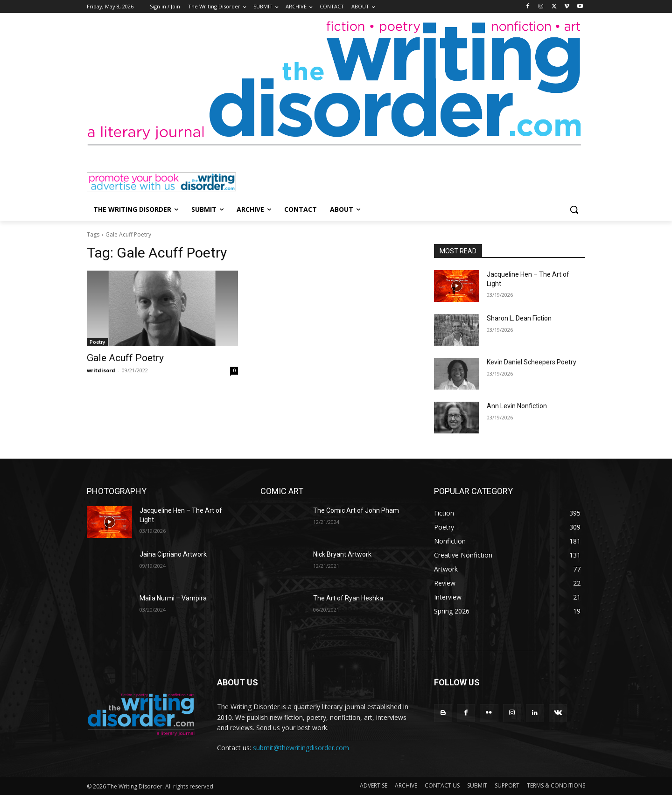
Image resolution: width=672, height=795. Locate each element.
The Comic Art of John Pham (356, 510)
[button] (574, 209)
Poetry (97, 342)
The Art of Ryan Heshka (348, 598)
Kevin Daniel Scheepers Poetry (532, 362)
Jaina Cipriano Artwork (173, 554)
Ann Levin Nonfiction (517, 406)
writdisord (101, 370)
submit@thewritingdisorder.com (301, 748)
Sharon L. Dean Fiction (519, 318)
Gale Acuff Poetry (125, 358)
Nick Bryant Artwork (342, 554)
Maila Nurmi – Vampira (173, 598)
